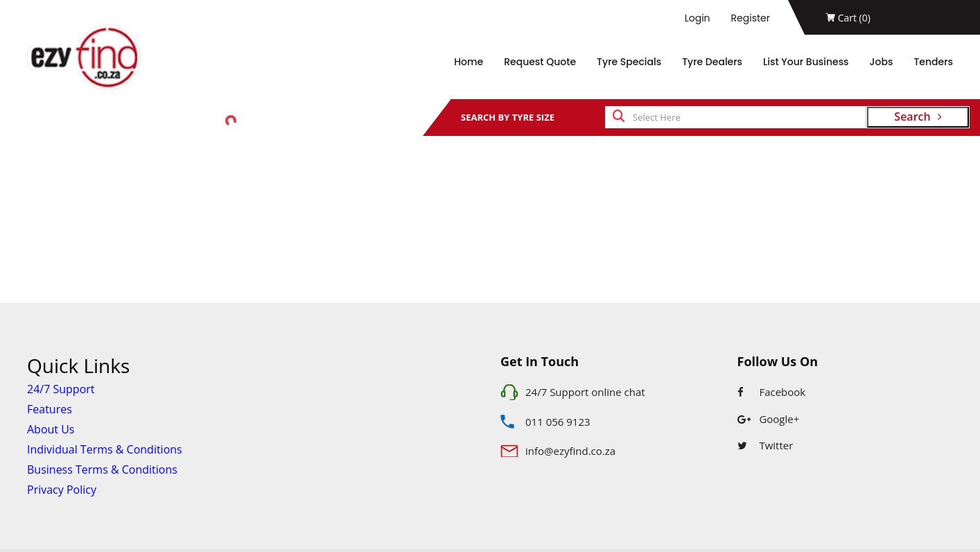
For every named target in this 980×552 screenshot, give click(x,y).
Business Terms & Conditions (102, 469)
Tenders (933, 62)
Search (918, 117)
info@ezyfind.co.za (570, 451)
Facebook (772, 392)
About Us (51, 429)
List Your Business (806, 62)
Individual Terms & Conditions (105, 449)
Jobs (882, 62)
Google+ (769, 419)
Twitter (765, 445)
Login (698, 18)
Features (50, 409)
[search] (619, 117)
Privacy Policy (62, 490)
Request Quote (540, 62)
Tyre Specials (629, 62)
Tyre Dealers (712, 62)
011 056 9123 (558, 422)
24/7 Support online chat (585, 392)
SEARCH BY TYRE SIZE (508, 117)
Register (751, 18)
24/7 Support (61, 389)
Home (469, 62)
